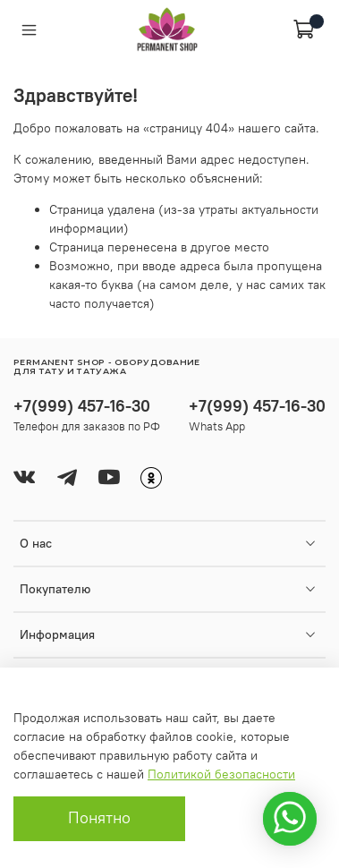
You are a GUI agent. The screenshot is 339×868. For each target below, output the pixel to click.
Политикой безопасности (221, 774)
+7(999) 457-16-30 (82, 406)
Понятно (99, 818)
